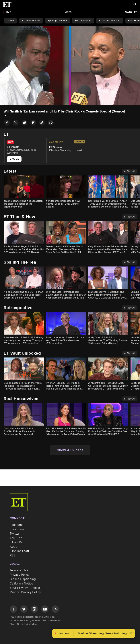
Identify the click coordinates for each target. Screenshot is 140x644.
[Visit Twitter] (24, 610)
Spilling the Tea (57, 21)
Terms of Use (19, 570)
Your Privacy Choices (25, 588)
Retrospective (83, 21)
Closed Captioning (23, 579)
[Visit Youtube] (45, 610)
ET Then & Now (31, 21)
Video (68, 12)
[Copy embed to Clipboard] (51, 123)
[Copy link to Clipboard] (42, 123)
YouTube (16, 538)
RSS (13, 556)
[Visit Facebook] (13, 610)
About (14, 547)
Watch (14, 159)
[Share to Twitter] (16, 123)
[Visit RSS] (55, 610)
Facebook (17, 525)
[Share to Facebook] (7, 123)
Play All (130, 171)
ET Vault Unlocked (110, 21)
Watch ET (131, 12)
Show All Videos (70, 450)
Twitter (15, 534)
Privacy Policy (20, 575)
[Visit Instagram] (34, 610)
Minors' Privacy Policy (25, 592)
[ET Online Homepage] (8, 5)
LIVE (8, 12)
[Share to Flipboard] (33, 123)
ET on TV (16, 542)
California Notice (21, 584)
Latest (10, 21)
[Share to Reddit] (24, 123)
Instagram (17, 529)
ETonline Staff (19, 551)
